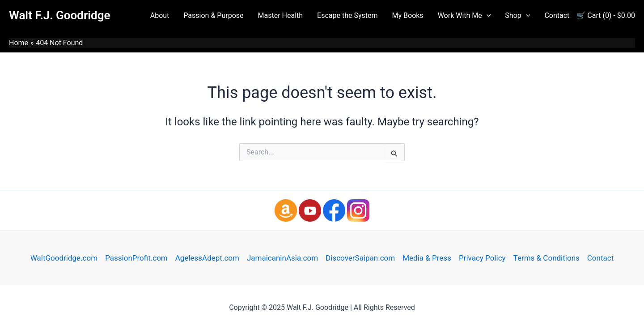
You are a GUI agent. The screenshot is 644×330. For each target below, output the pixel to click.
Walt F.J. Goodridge (59, 15)
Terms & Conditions (547, 258)
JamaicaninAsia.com (282, 258)
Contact (600, 258)
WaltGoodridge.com (64, 258)
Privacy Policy (482, 258)
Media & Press (427, 258)
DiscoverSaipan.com (360, 258)
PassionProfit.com (136, 258)
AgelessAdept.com (207, 258)
